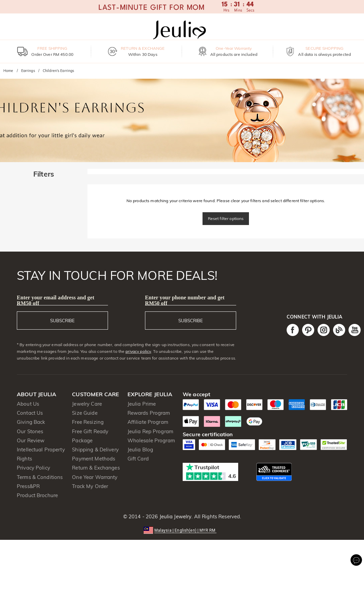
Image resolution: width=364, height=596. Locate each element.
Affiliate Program (148, 422)
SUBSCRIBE (62, 321)
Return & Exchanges (96, 468)
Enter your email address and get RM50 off (56, 300)
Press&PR (28, 486)
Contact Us (30, 413)
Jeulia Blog (140, 450)
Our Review (31, 440)
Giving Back (31, 422)
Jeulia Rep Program (150, 431)
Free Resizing (88, 422)
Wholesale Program (151, 440)
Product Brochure (37, 495)
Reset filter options (226, 218)
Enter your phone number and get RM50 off (185, 300)
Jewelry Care (87, 404)
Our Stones (30, 431)
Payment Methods (94, 459)
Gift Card (138, 459)
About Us (28, 404)
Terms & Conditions (40, 477)
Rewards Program (149, 413)
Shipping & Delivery (95, 450)
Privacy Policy (33, 468)
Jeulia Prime (142, 404)
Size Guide (85, 413)
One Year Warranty (95, 477)
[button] (182, 530)
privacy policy (138, 351)
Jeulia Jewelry (175, 516)
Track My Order (90, 486)
